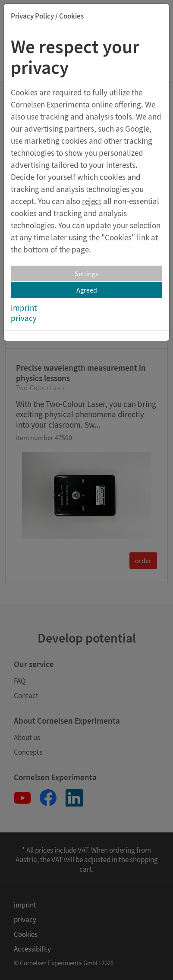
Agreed (87, 290)
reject (92, 201)
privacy (24, 318)
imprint (24, 308)
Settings (86, 274)
